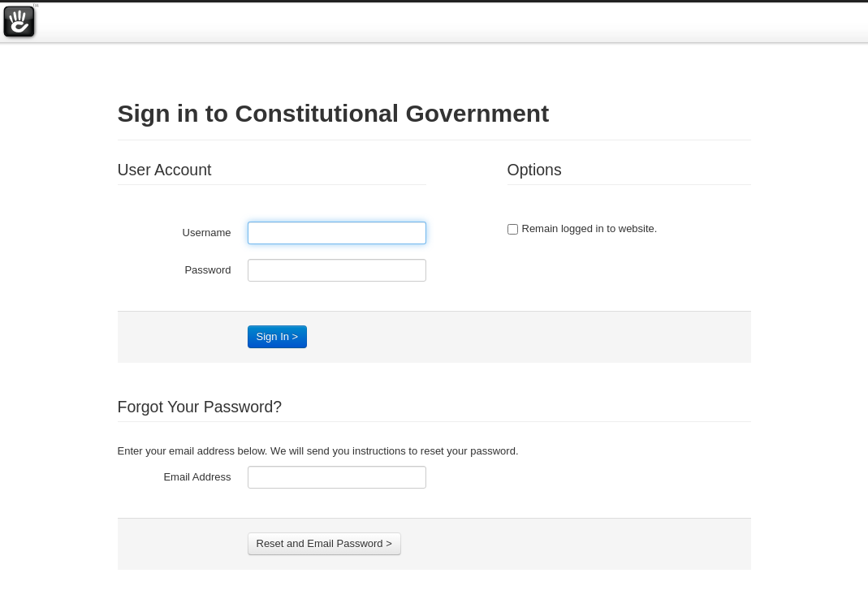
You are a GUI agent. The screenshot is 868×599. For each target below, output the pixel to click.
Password (207, 270)
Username (207, 233)
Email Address (197, 477)
